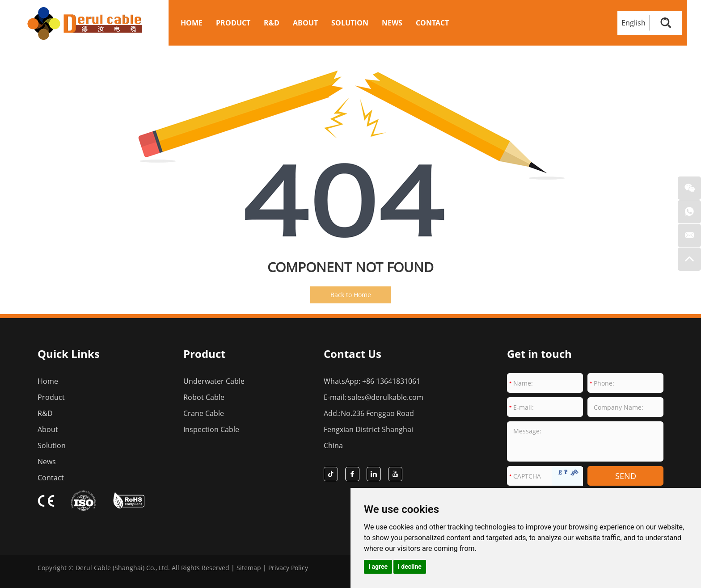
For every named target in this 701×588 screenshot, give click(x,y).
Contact (432, 23)
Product (233, 23)
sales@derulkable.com (386, 397)
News (392, 23)
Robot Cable (204, 397)
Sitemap (249, 568)
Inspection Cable (211, 429)
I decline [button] (410, 567)
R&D (272, 23)
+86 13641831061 (391, 381)
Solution (350, 23)
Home (192, 23)
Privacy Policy (288, 568)
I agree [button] (378, 567)
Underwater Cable (214, 381)
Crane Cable (204, 413)
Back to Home (351, 295)
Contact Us (353, 354)
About (305, 23)
